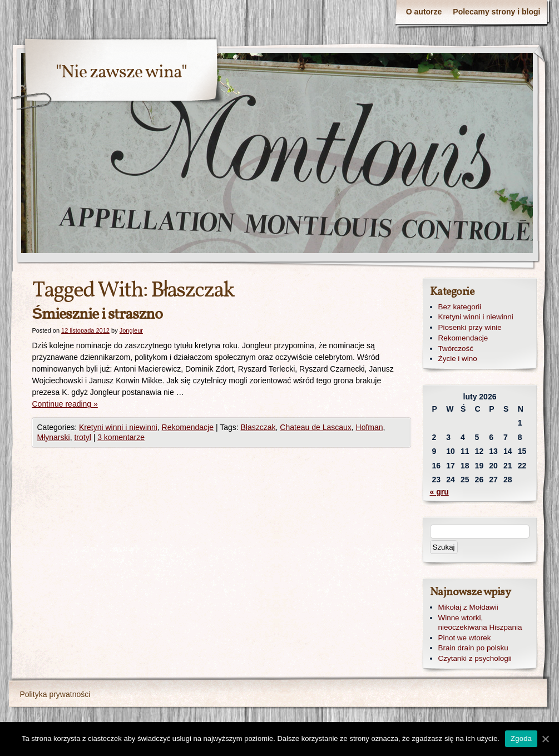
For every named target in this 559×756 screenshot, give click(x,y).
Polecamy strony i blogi (496, 12)
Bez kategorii (460, 307)
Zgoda (521, 738)
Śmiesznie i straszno (98, 315)
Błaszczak (258, 427)
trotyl (82, 437)
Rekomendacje (188, 427)
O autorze (424, 12)
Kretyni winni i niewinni (118, 427)
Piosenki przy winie (470, 327)
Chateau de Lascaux (315, 427)
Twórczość (456, 349)
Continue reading (65, 404)
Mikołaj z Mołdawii (468, 607)
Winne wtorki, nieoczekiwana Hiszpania (480, 622)
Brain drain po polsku (473, 648)
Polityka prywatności (55, 694)
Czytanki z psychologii (475, 658)
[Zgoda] (545, 739)
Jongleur (131, 330)
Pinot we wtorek (465, 638)
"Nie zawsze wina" (121, 73)
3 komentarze (121, 437)
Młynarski (54, 437)
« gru (439, 492)
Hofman (370, 427)
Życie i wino (458, 359)
